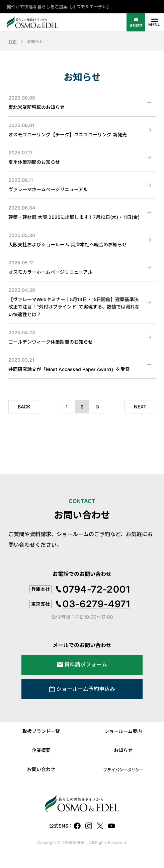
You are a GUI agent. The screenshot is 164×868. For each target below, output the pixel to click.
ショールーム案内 (123, 731)
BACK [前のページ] (24, 407)
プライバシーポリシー (123, 770)
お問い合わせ (41, 769)
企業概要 (41, 750)
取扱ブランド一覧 (41, 731)
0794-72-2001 (96, 589)
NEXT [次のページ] (140, 407)
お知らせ (123, 750)
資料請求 (136, 25)
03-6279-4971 (96, 604)
